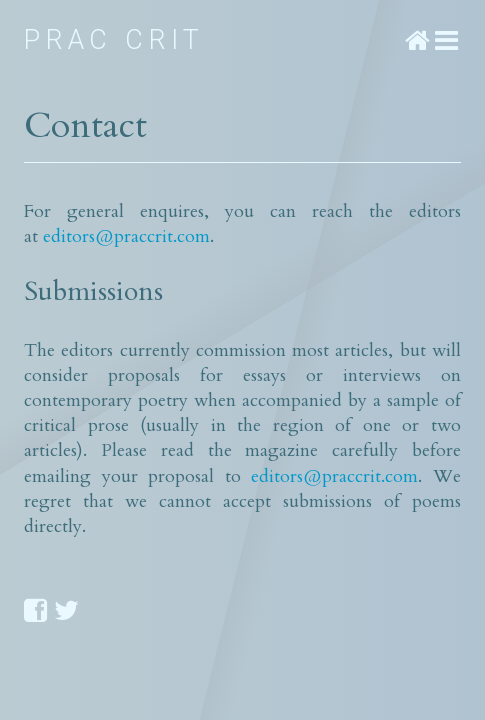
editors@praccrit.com (126, 236)
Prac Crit (114, 40)
